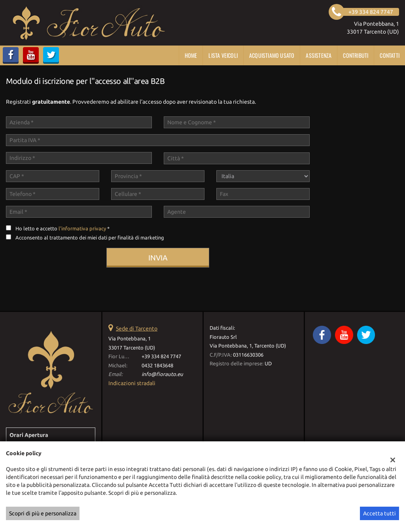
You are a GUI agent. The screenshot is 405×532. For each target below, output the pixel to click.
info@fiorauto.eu (162, 374)
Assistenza (319, 55)
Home (191, 55)
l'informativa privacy (82, 229)
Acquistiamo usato (272, 55)
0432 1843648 (157, 366)
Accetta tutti (379, 513)
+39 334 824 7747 (161, 356)
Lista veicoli (223, 55)
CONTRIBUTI (356, 55)
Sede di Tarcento (137, 329)
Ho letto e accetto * (62, 229)
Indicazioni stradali (132, 383)
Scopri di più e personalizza (43, 513)
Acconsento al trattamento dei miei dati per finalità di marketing (90, 238)
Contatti (390, 55)
